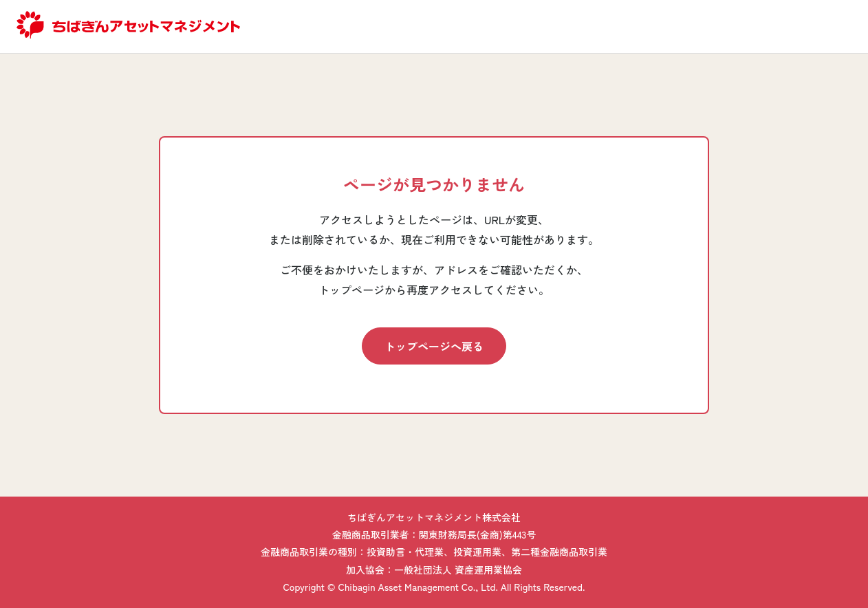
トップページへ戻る (434, 346)
